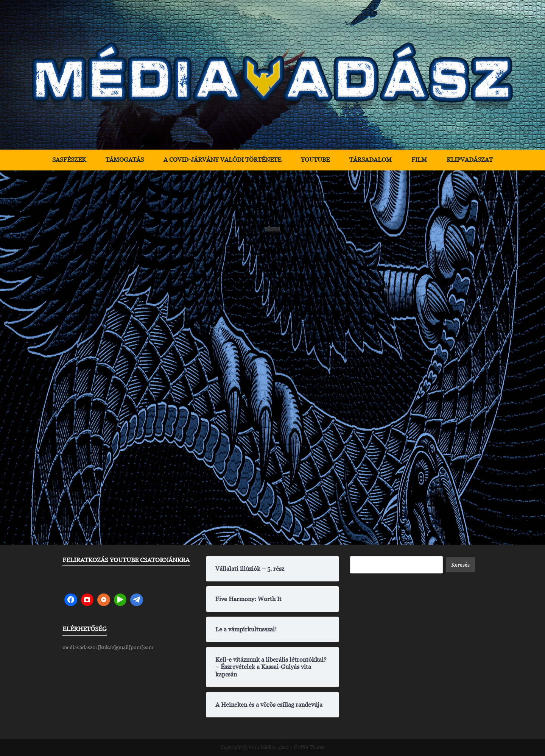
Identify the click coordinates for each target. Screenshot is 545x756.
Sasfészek (69, 160)
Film (419, 160)
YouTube (315, 160)
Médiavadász (275, 747)
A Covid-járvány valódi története (222, 160)
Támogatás (125, 160)
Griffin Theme (309, 747)
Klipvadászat (470, 160)
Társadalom (371, 160)
